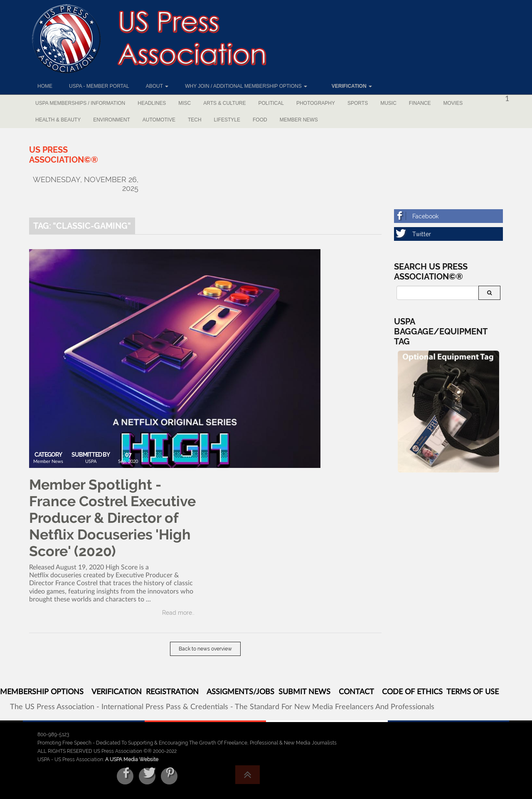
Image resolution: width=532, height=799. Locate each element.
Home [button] (45, 86)
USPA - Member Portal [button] (99, 86)
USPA (91, 461)
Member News (299, 120)
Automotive (159, 120)
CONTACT (356, 692)
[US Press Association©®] (64, 155)
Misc (185, 103)
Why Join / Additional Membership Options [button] (246, 86)
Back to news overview (205, 649)
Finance (420, 103)
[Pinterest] (169, 776)
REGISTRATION (172, 692)
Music (388, 103)
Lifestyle (227, 120)
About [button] (157, 86)
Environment (112, 120)
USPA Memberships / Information (80, 103)
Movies (453, 103)
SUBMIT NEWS (304, 692)
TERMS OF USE (473, 692)
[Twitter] (449, 234)
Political (271, 103)
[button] (348, 86)
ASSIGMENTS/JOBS (240, 692)
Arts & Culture (224, 103)
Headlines (152, 103)
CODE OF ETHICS (412, 692)
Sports (358, 103)
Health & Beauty (58, 120)
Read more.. (178, 613)
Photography (316, 103)
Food (260, 120)
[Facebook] (449, 216)
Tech (195, 120)
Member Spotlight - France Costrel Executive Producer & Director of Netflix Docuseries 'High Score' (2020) (112, 518)
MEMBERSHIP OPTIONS (42, 692)
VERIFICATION (117, 692)
